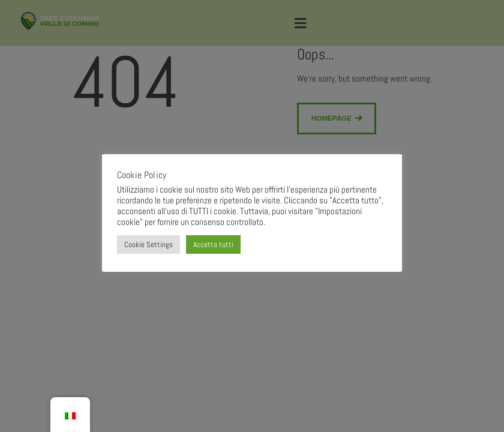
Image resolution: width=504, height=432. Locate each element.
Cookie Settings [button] (148, 244)
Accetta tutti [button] (213, 244)
